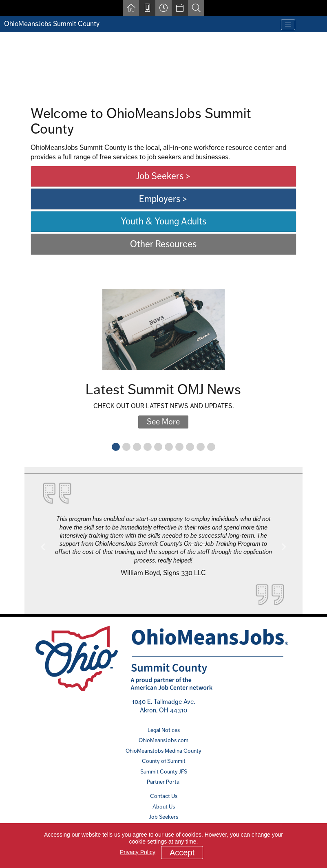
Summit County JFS (164, 771)
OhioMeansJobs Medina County (163, 751)
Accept (182, 853)
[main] (163, 323)
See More (163, 422)
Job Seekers (164, 817)
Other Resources (163, 244)
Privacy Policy (138, 852)
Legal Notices (164, 730)
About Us (164, 806)
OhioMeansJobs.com (163, 740)
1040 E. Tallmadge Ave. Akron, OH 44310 (163, 706)
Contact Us (164, 796)
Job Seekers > (163, 176)
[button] (43, 547)
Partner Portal (164, 782)
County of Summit (164, 761)
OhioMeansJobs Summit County (52, 24)
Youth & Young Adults (163, 221)
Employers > (163, 199)
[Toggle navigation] (288, 25)
